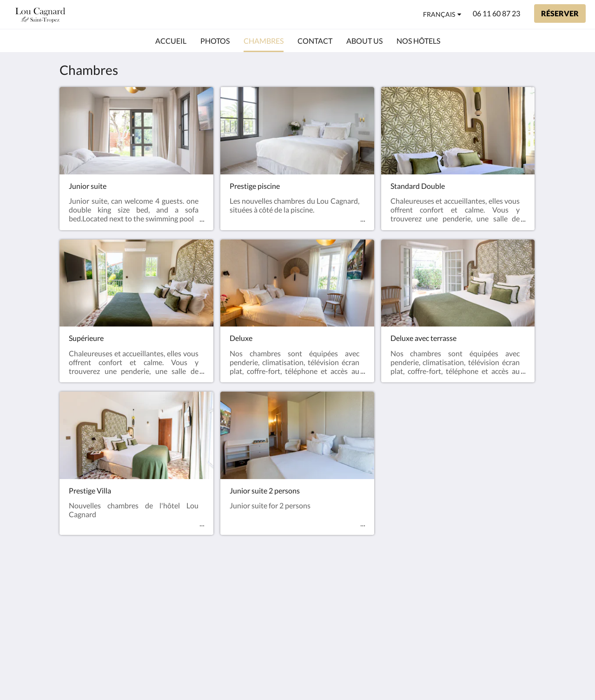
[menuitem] (171, 41)
